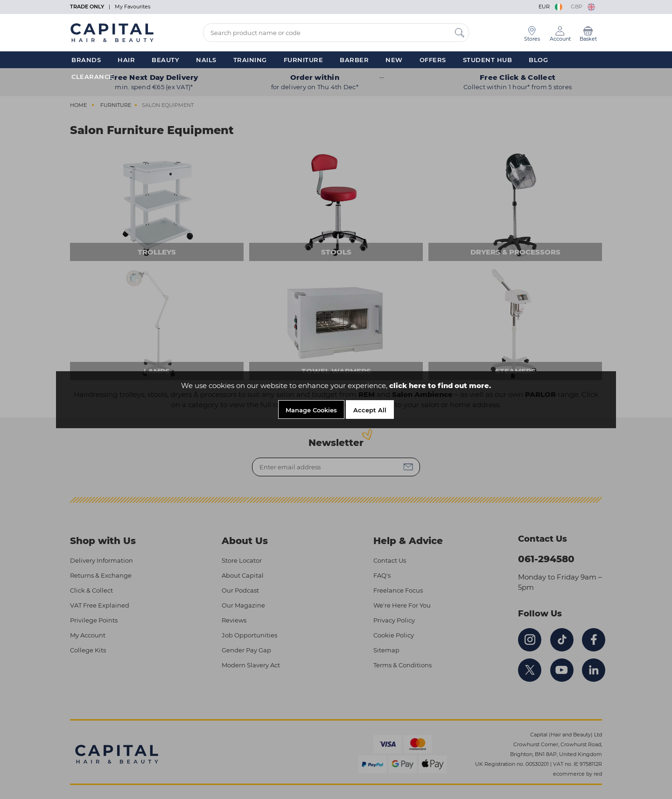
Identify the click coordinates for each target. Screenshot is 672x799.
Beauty (165, 60)
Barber (354, 60)
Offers (433, 60)
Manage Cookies (311, 410)
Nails (206, 60)
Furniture (304, 60)
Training (250, 60)
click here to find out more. (440, 385)
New (394, 60)
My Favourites (133, 7)
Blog (538, 60)
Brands (86, 60)
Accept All (370, 410)
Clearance (92, 77)
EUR (551, 7)
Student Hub (488, 60)
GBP (583, 7)
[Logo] (112, 32)
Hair (126, 60)
